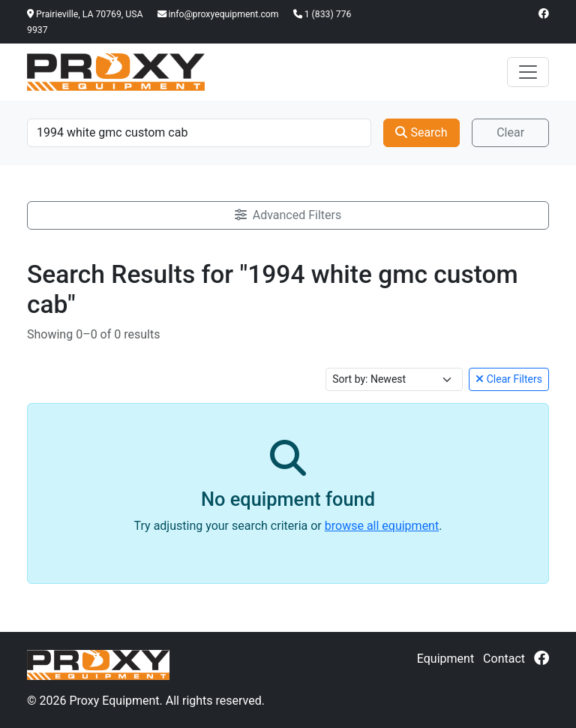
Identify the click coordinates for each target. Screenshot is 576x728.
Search (421, 132)
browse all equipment (382, 526)
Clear (510, 132)
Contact (504, 659)
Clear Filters (509, 379)
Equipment (445, 659)
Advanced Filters (288, 215)
